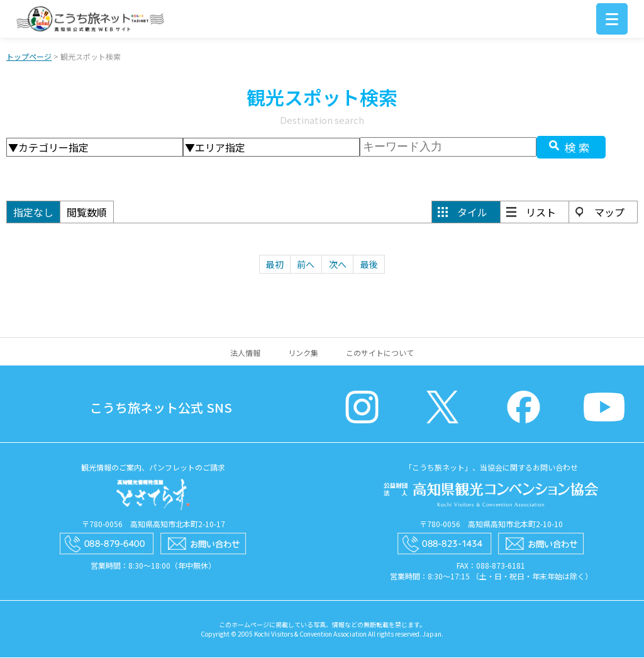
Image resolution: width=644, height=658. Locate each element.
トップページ (29, 57)
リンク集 (303, 353)
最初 (275, 265)
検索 (579, 148)
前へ (306, 265)
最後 (369, 265)
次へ (338, 265)
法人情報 (245, 353)
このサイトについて (380, 353)
